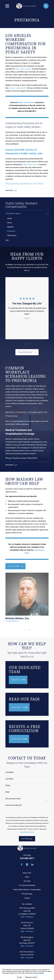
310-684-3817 (27, 859)
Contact (27, 898)
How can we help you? (14, 806)
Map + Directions (27, 917)
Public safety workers (31, 165)
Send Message (27, 839)
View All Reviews (27, 352)
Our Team (27, 882)
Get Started (19, 739)
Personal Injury (27, 894)
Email (7, 792)
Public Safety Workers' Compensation (27, 890)
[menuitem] (26, 214)
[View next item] (29, 344)
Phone (8, 786)
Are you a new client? (13, 799)
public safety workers (23, 69)
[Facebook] (22, 865)
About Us (18, 680)
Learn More (19, 708)
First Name (9, 773)
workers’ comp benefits (18, 88)
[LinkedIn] (32, 865)
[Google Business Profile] (27, 865)
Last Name (9, 779)
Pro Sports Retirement (27, 886)
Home (27, 877)
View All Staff (15, 567)
